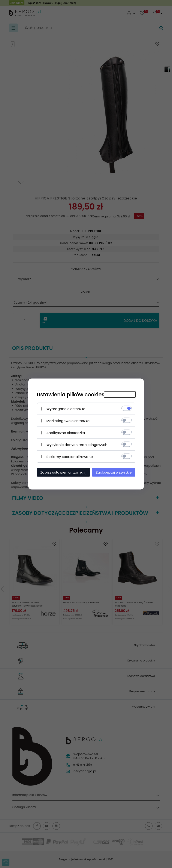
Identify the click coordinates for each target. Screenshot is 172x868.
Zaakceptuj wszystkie (114, 472)
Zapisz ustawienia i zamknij (64, 472)
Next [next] (21, 179)
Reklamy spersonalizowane (70, 457)
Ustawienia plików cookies (71, 395)
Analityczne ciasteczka (66, 433)
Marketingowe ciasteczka (68, 421)
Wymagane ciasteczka (66, 409)
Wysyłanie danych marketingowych (77, 445)
